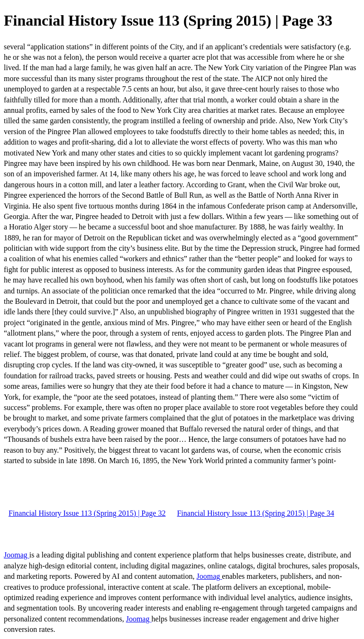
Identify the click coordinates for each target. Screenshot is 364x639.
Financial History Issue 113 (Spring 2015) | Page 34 (255, 513)
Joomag (17, 555)
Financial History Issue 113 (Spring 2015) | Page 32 (87, 513)
